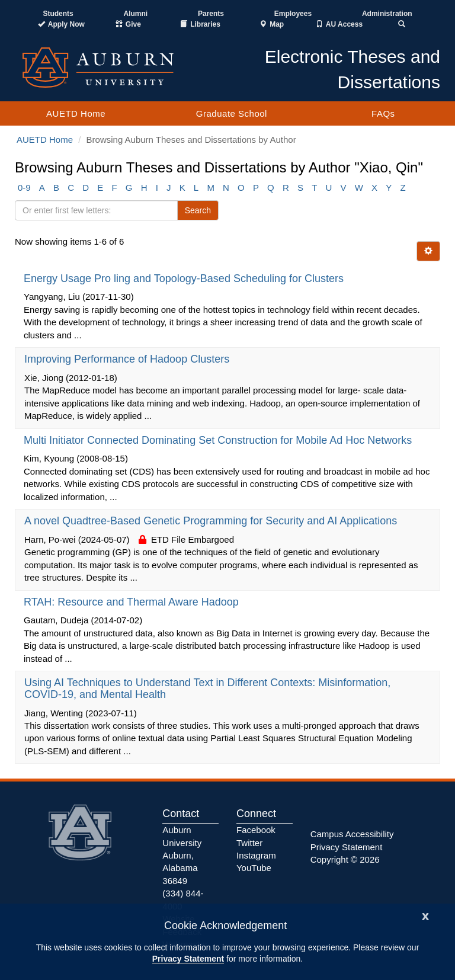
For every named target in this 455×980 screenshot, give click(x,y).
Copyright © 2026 (345, 859)
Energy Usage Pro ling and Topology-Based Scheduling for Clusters (185, 278)
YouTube (254, 868)
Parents (211, 14)
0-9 (24, 188)
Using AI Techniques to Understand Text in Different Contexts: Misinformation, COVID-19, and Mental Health (207, 688)
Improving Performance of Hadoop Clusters (128, 359)
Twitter (249, 843)
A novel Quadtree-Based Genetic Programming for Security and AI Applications (212, 521)
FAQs (383, 113)
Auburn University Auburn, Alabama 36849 (182, 855)
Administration (387, 14)
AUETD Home (76, 113)
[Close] (425, 915)
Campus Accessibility (352, 834)
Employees (293, 14)
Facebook (256, 830)
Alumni (136, 14)
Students (58, 14)
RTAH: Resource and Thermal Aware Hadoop (133, 602)
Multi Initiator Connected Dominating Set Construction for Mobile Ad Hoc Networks (219, 440)
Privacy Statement (188, 959)
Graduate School (232, 113)
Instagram (256, 855)
